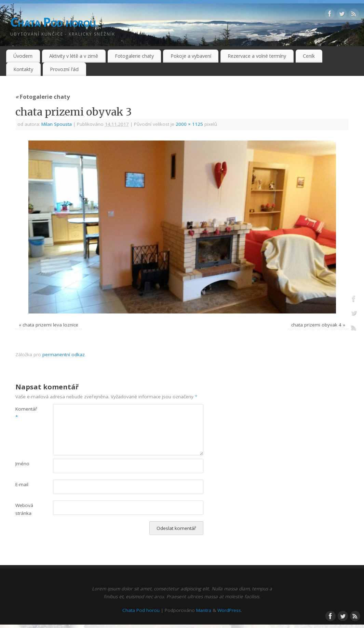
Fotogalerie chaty (134, 56)
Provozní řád (64, 69)
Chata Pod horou (53, 22)
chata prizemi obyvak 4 (316, 325)
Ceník (309, 56)
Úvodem (23, 56)
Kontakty (23, 69)
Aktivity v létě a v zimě (74, 56)
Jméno (22, 464)
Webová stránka (24, 509)
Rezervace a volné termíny (257, 56)
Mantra (204, 610)
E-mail (22, 484)
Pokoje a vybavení (191, 56)
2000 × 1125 (189, 124)
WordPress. (230, 610)
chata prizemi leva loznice (50, 325)
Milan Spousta (57, 124)
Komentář (25, 413)
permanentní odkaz (64, 355)
